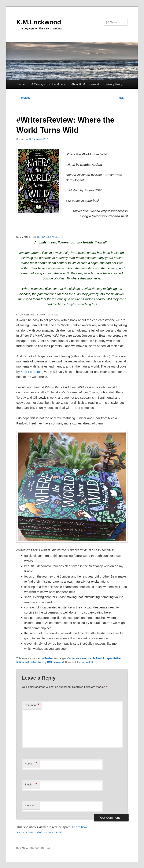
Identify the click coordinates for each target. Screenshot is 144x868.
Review (49, 658)
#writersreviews (77, 658)
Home (21, 84)
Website (30, 805)
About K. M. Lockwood (85, 84)
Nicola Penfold (97, 658)
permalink (87, 662)
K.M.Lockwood (39, 22)
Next (123, 98)
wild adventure (34, 662)
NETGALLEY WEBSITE (50, 237)
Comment (32, 705)
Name (31, 764)
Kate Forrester (31, 372)
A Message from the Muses (48, 84)
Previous (23, 98)
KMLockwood (55, 662)
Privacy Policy (114, 84)
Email (31, 785)
